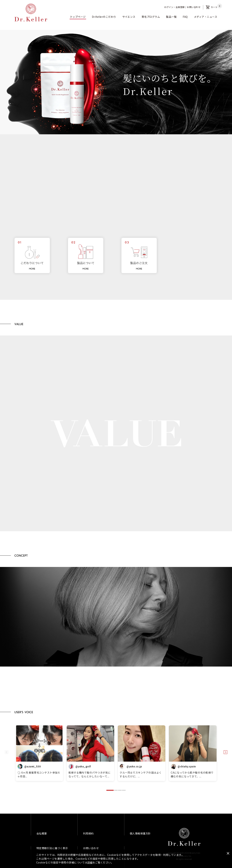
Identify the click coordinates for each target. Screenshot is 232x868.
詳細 (90, 862)
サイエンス (129, 17)
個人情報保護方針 (140, 833)
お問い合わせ (194, 7)
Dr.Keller (184, 837)
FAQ (185, 17)
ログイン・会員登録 (174, 7)
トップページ (78, 17)
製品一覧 (171, 17)
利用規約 (88, 833)
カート (212, 7)
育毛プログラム (151, 17)
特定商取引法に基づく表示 (52, 848)
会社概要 (42, 833)
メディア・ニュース (206, 17)
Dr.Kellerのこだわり (104, 17)
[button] (110, 790)
